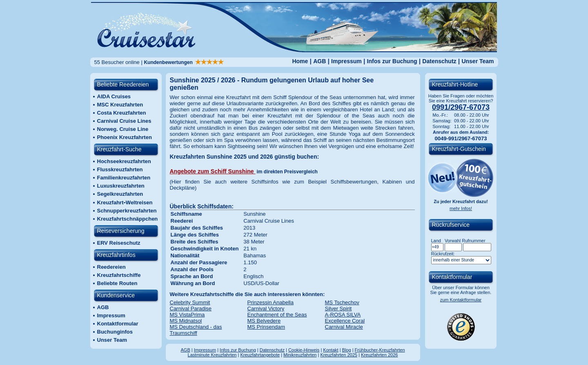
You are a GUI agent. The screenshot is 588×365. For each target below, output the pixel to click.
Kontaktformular (118, 324)
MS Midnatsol (186, 321)
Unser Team (478, 61)
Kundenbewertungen (184, 62)
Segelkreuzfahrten (120, 194)
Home (300, 61)
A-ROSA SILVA (343, 315)
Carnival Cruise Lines (124, 121)
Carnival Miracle (344, 327)
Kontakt (331, 350)
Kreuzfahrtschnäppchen (128, 219)
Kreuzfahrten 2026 (380, 355)
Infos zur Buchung (392, 61)
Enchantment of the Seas (277, 315)
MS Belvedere (264, 321)
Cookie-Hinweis (304, 350)
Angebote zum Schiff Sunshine (213, 171)
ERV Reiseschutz (119, 243)
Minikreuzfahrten (300, 355)
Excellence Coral (345, 321)
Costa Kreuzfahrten (122, 113)
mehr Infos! (461, 208)
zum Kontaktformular (461, 300)
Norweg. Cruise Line (123, 129)
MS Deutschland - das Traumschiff (196, 330)
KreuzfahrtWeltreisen (125, 202)
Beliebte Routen (117, 283)
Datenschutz (439, 61)
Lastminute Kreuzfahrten (212, 355)
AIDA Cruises (114, 96)
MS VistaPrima (187, 315)
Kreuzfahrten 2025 (339, 355)
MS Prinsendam (266, 327)
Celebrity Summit (190, 302)
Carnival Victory (266, 309)
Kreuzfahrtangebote (260, 355)
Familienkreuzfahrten (124, 178)
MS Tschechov (342, 302)
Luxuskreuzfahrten (121, 186)
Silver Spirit (339, 309)
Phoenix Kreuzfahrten (125, 137)
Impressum (346, 61)
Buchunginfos (115, 332)
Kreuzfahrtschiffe (119, 275)
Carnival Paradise (191, 309)
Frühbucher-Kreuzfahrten (380, 350)
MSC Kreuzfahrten (120, 105)
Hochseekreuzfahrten (124, 161)
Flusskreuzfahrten (120, 169)
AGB (320, 61)
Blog (347, 350)
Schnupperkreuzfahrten (127, 211)
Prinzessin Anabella (271, 302)
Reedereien (111, 267)
